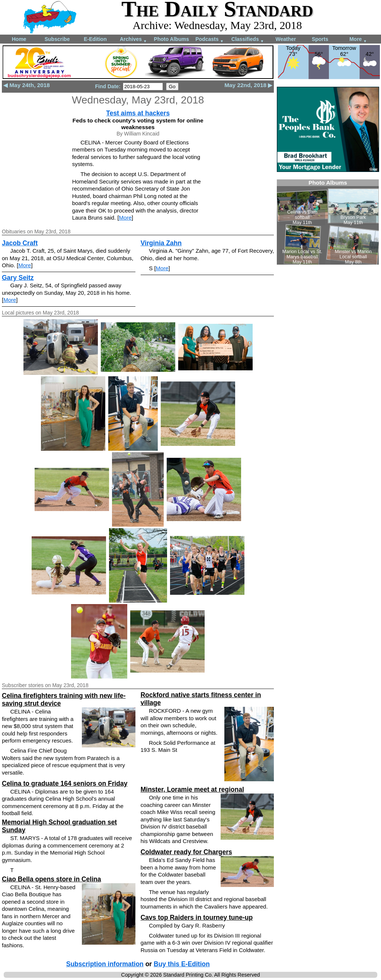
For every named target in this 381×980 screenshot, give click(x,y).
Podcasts (209, 40)
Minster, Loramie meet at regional (192, 789)
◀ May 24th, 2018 (27, 85)
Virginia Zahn (161, 243)
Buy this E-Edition (182, 964)
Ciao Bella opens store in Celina (51, 879)
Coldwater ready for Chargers (186, 852)
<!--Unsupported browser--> (328, 222)
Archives (133, 40)
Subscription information (105, 964)
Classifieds (248, 40)
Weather (286, 39)
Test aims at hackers (138, 113)
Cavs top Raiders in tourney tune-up (197, 917)
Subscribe (57, 39)
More (358, 40)
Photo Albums (172, 39)
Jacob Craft (20, 243)
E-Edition (95, 39)
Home (19, 39)
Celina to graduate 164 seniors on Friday (65, 783)
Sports (320, 39)
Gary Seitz (18, 278)
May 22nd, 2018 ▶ (248, 85)
